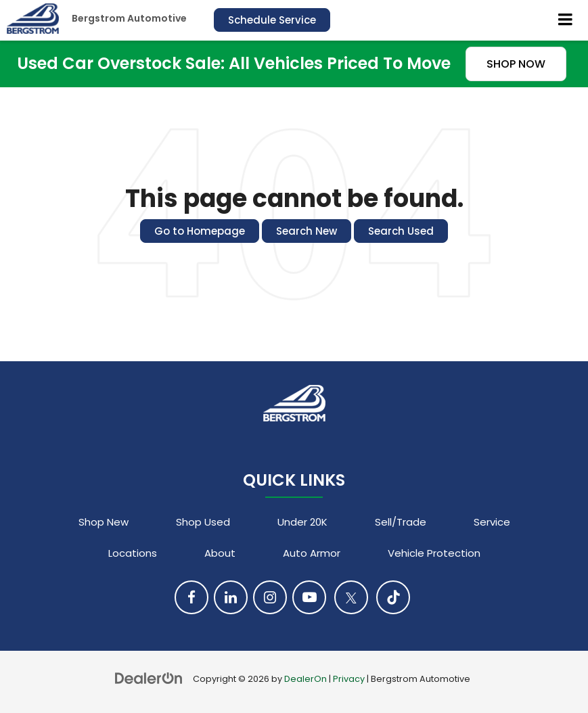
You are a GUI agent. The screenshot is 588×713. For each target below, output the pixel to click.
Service (492, 522)
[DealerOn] (149, 678)
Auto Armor (312, 553)
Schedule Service (272, 20)
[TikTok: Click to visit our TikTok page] (393, 597)
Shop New (104, 522)
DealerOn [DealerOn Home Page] (306, 679)
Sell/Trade (401, 522)
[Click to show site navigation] (566, 20)
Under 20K (302, 522)
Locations (133, 553)
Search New (307, 231)
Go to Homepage (200, 231)
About (220, 553)
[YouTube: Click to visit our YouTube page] (309, 597)
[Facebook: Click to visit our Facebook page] (191, 597)
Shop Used (203, 522)
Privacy (349, 679)
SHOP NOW (516, 64)
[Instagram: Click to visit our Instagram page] (270, 597)
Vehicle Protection (434, 553)
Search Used (401, 231)
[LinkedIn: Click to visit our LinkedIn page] (231, 597)
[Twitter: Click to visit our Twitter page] (351, 597)
